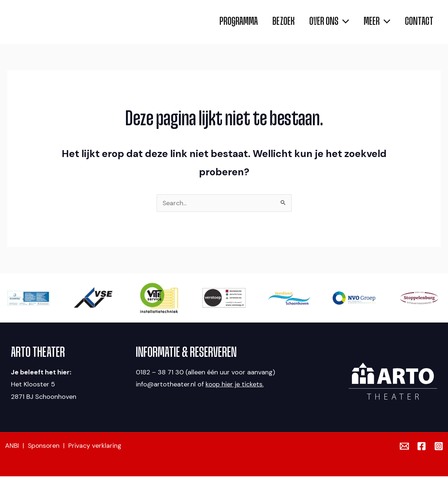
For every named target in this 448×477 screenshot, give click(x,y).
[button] (322, 22)
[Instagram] (439, 447)
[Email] (404, 447)
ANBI (12, 446)
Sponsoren (44, 446)
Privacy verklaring (96, 446)
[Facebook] (422, 447)
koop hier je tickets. (235, 385)
